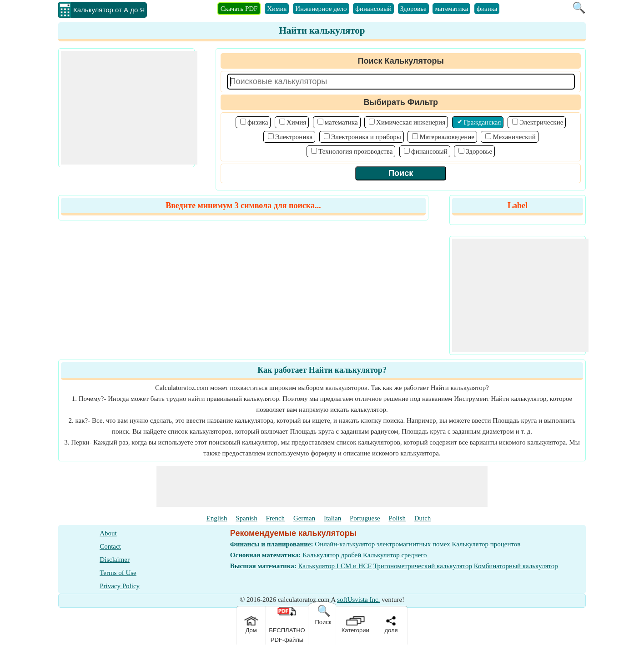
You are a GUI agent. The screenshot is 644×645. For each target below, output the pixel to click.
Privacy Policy (120, 586)
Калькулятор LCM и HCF (335, 566)
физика (487, 9)
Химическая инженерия (411, 122)
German (304, 518)
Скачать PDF (239, 9)
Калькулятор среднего (395, 555)
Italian (332, 518)
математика (451, 9)
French (275, 518)
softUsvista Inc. (358, 600)
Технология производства (355, 151)
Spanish (247, 518)
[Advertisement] (129, 108)
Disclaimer (115, 560)
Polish (397, 518)
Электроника (294, 137)
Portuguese (365, 518)
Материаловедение (447, 137)
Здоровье (413, 9)
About (108, 533)
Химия (277, 9)
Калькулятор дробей (332, 555)
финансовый (373, 9)
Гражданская (483, 122)
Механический (514, 137)
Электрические (541, 122)
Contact (110, 546)
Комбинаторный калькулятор (516, 566)
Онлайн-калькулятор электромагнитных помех (382, 544)
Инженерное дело (321, 9)
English (217, 518)
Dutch (423, 518)
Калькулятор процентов (486, 544)
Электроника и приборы (366, 137)
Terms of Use (118, 573)
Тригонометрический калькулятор (423, 566)
